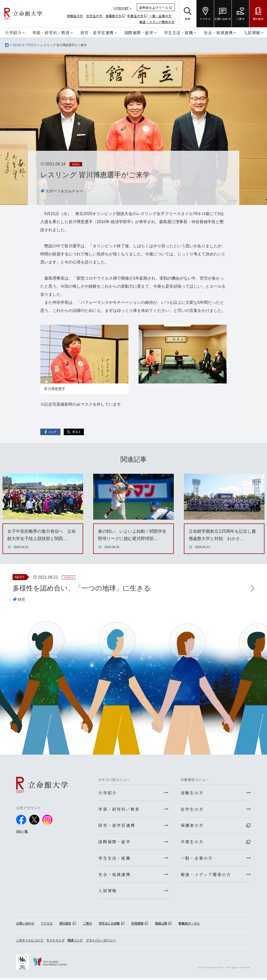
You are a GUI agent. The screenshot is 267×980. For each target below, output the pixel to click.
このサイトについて (30, 943)
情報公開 (161, 926)
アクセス (47, 926)
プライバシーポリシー (101, 943)
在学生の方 (94, 16)
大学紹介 (13, 33)
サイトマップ (55, 943)
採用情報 (137, 926)
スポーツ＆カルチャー (65, 191)
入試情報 (252, 33)
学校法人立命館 (109, 926)
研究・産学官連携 (97, 33)
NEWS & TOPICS (25, 45)
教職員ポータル (189, 926)
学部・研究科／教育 (51, 33)
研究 (22, 600)
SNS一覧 (22, 831)
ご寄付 (87, 926)
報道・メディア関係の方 (157, 22)
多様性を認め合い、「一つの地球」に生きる (84, 588)
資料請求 (65, 926)
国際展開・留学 (139, 33)
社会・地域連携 (218, 33)
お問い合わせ (25, 926)
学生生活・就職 (179, 33)
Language (121, 7)
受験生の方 (75, 16)
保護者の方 (114, 16)
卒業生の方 (135, 16)
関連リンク (75, 943)
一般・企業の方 (160, 16)
